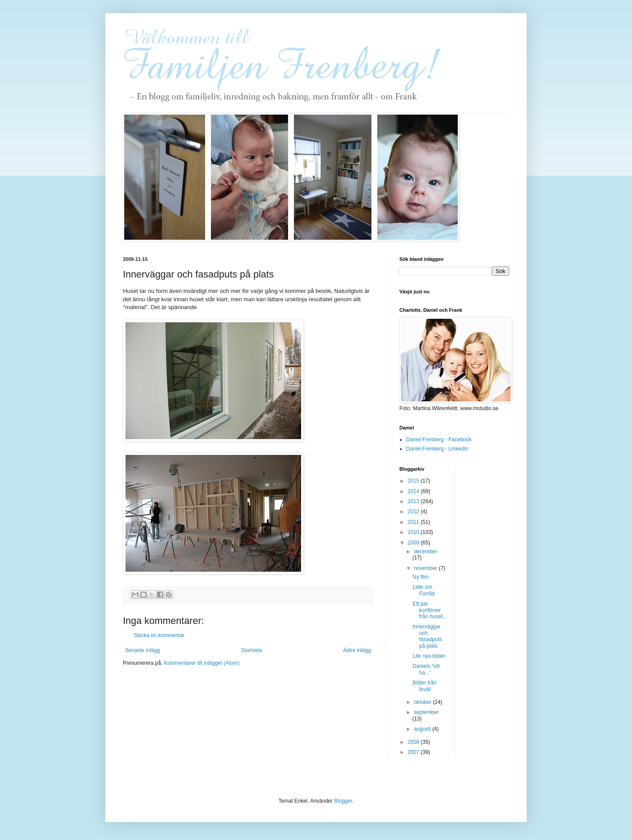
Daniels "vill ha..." (426, 669)
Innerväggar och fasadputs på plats (427, 636)
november (426, 568)
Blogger (343, 801)
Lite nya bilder (429, 656)
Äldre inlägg (357, 650)
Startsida (251, 650)
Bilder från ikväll (425, 686)
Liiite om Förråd (424, 590)
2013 (414, 501)
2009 (414, 543)
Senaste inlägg (142, 650)
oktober (423, 702)
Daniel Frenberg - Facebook (439, 440)
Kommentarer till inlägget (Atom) (201, 663)
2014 (414, 491)
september (426, 712)
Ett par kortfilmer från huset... (430, 610)
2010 (414, 532)
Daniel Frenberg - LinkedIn (437, 449)
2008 (414, 742)
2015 (414, 481)
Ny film (421, 577)
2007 (414, 752)
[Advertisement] (496, 598)
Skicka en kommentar (159, 635)
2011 (414, 522)
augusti (423, 729)
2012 (414, 512)
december (426, 552)
